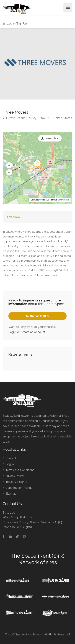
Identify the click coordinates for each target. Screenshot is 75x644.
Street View (52, 138)
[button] (9, 165)
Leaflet (34, 200)
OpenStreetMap (49, 200)
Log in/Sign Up (15, 23)
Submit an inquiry (38, 316)
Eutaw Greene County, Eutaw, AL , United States (37, 118)
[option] (37, 64)
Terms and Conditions (20, 470)
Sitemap (11, 494)
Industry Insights (16, 482)
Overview (14, 217)
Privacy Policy (15, 476)
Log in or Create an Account (27, 332)
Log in (10, 464)
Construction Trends (19, 488)
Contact (11, 458)
